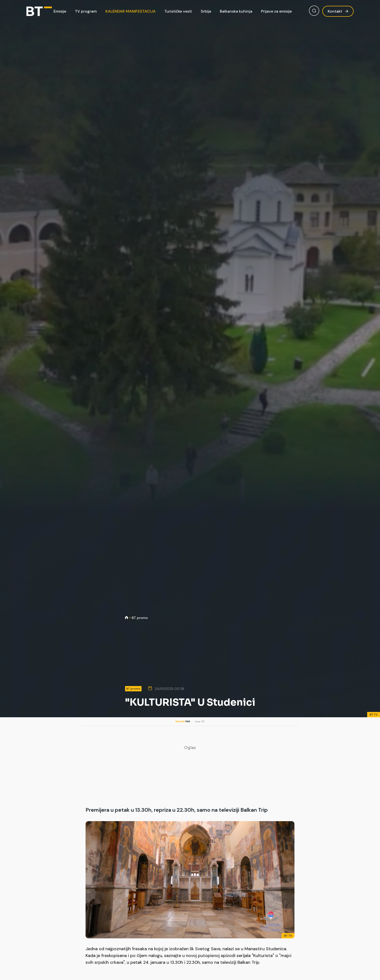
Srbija (206, 11)
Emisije (60, 11)
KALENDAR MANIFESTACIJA (131, 11)
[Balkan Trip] (39, 11)
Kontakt (338, 11)
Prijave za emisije (276, 11)
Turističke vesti (178, 11)
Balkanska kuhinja (236, 11)
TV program (86, 11)
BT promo (140, 618)
